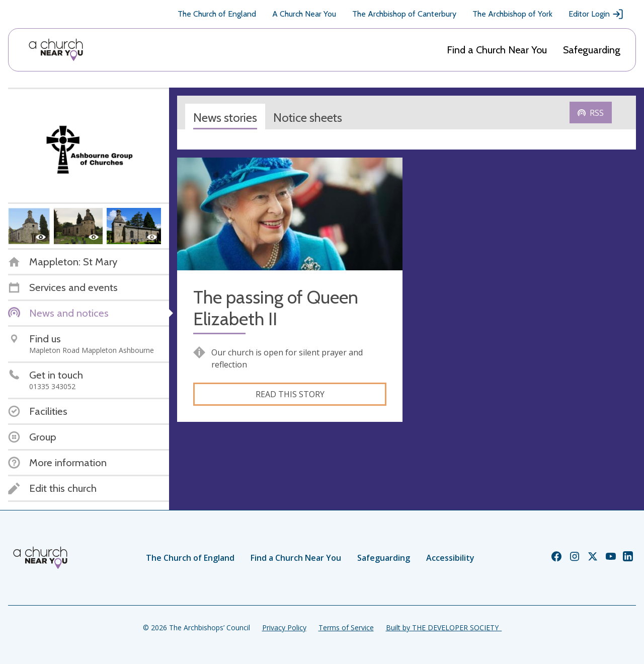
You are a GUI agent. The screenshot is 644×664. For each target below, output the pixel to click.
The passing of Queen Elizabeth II (276, 308)
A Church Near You (304, 14)
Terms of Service (346, 628)
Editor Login (596, 14)
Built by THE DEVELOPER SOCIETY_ (444, 628)
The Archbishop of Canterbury (404, 14)
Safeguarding (592, 50)
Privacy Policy (284, 628)
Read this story (290, 394)
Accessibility (450, 558)
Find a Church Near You (497, 50)
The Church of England (217, 14)
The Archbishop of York (512, 14)
